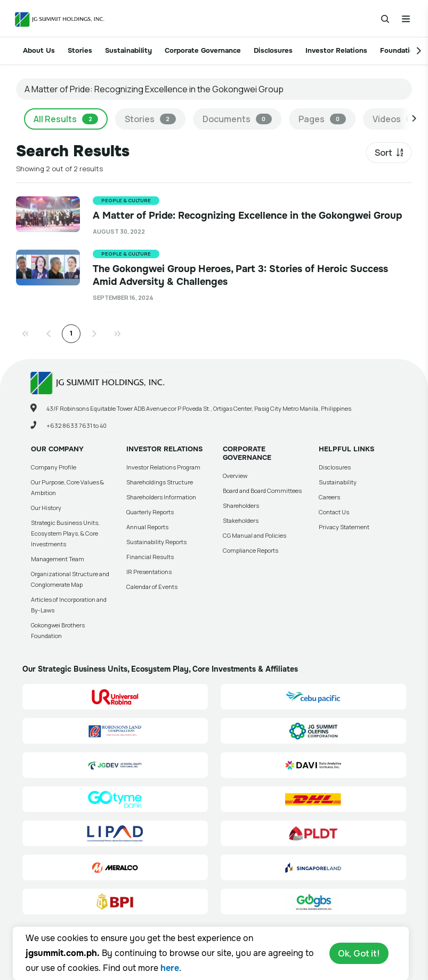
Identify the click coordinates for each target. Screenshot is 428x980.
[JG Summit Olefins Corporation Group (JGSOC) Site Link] (313, 731)
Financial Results (150, 557)
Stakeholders (241, 520)
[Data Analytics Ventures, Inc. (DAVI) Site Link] (313, 765)
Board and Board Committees (262, 491)
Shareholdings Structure (160, 482)
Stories (80, 50)
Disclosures (273, 50)
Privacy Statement (344, 527)
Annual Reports (147, 527)
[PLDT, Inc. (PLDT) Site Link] (313, 833)
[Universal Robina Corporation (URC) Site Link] (115, 697)
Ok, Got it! (359, 953)
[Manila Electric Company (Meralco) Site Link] (115, 867)
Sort (383, 153)
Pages (322, 119)
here (170, 968)
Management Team (58, 559)
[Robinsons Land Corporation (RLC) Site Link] (115, 731)
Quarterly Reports (150, 512)
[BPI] (115, 902)
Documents (237, 119)
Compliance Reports (251, 550)
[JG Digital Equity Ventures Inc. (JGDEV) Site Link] (115, 765)
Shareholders (241, 505)
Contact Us (334, 512)
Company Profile (54, 467)
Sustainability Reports (156, 542)
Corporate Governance (203, 50)
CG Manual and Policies (255, 535)
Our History (46, 508)
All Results (66, 119)
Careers (329, 497)
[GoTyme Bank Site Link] (115, 799)
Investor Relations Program (163, 467)
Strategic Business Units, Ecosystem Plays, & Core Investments (65, 533)
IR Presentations (149, 572)
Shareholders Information (161, 497)
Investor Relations (336, 50)
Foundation (399, 50)
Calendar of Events (152, 587)
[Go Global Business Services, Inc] (313, 902)
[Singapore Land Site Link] (313, 867)
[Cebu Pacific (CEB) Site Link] (313, 697)
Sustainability (128, 50)
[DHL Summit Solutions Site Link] (313, 799)
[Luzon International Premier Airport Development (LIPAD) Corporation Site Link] (115, 833)
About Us (39, 50)
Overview (235, 476)
